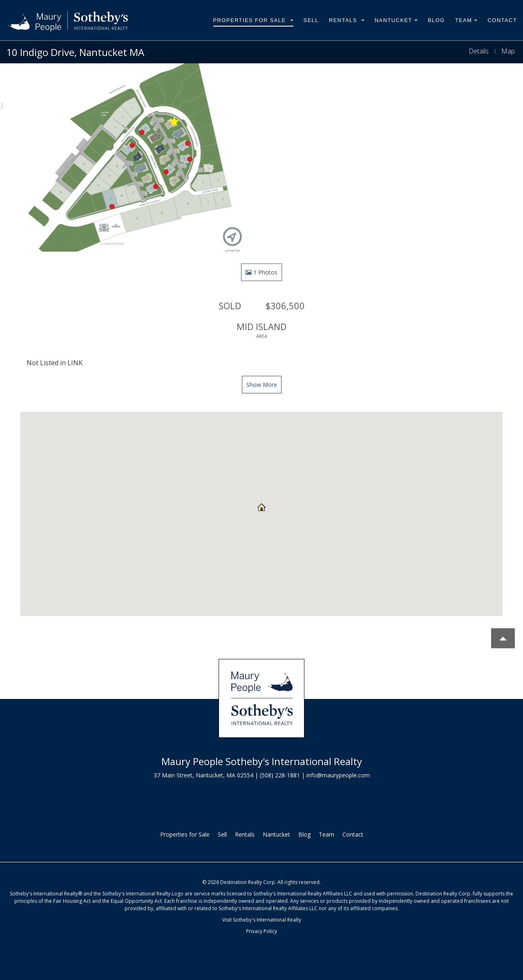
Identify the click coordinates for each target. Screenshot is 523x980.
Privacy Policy (261, 931)
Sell (311, 20)
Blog (436, 20)
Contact (502, 20)
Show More (262, 385)
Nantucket (396, 20)
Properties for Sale (253, 20)
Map (508, 51)
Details (479, 51)
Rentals (347, 20)
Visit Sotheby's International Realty (262, 920)
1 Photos (261, 272)
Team (466, 20)
